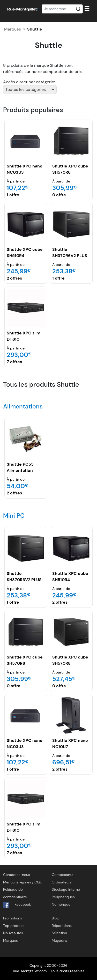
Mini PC (14, 516)
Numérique (61, 904)
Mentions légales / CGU (23, 882)
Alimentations (23, 406)
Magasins (60, 940)
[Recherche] (62, 9)
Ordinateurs (62, 882)
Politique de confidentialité (15, 893)
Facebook (17, 905)
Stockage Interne (66, 889)
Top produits (14, 926)
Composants (62, 875)
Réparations (62, 926)
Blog (55, 918)
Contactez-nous (17, 875)
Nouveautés (13, 933)
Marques (13, 29)
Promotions (13, 918)
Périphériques (63, 897)
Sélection (59, 933)
